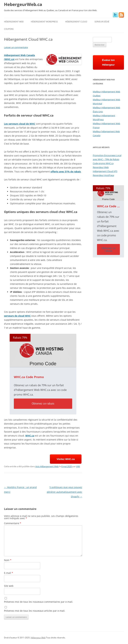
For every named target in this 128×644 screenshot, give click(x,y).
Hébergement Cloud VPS (105, 171)
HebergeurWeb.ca (23, 4)
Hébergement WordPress (44, 22)
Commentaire (13, 523)
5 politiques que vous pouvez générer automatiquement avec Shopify (64, 492)
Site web (9, 586)
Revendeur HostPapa (103, 175)
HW (78, 466)
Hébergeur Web (38, 638)
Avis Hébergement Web (47, 466)
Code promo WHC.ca (103, 163)
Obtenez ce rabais (43, 403)
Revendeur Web (101, 167)
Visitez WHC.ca (66, 459)
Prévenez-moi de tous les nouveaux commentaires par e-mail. (38, 602)
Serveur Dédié (102, 22)
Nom (8, 560)
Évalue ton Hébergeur (108, 62)
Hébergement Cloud (76, 22)
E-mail (8, 573)
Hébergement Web (14, 22)
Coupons (9, 29)
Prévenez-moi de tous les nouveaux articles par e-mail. (35, 611)
